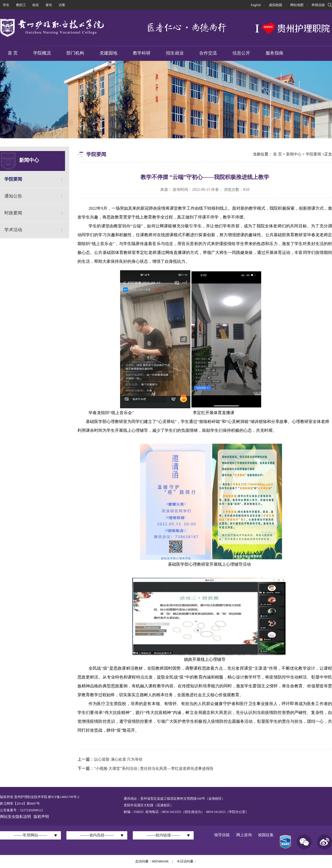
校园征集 (266, 835)
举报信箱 (318, 5)
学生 (6, 5)
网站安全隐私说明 (15, 817)
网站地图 (297, 5)
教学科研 (142, 53)
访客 (62, 5)
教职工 (21, 5)
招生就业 (175, 53)
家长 (49, 5)
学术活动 (13, 230)
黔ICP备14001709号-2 (63, 797)
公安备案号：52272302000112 (22, 810)
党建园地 (108, 53)
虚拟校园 (276, 5)
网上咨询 (244, 835)
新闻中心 (294, 154)
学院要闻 (13, 179)
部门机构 (75, 53)
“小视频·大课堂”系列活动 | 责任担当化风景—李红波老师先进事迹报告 (154, 769)
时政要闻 (13, 213)
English (256, 5)
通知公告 (13, 196)
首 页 (13, 53)
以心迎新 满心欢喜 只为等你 (118, 759)
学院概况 (42, 53)
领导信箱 (222, 835)
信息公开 (241, 53)
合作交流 (208, 53)
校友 (36, 5)
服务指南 (274, 53)
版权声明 (41, 817)
